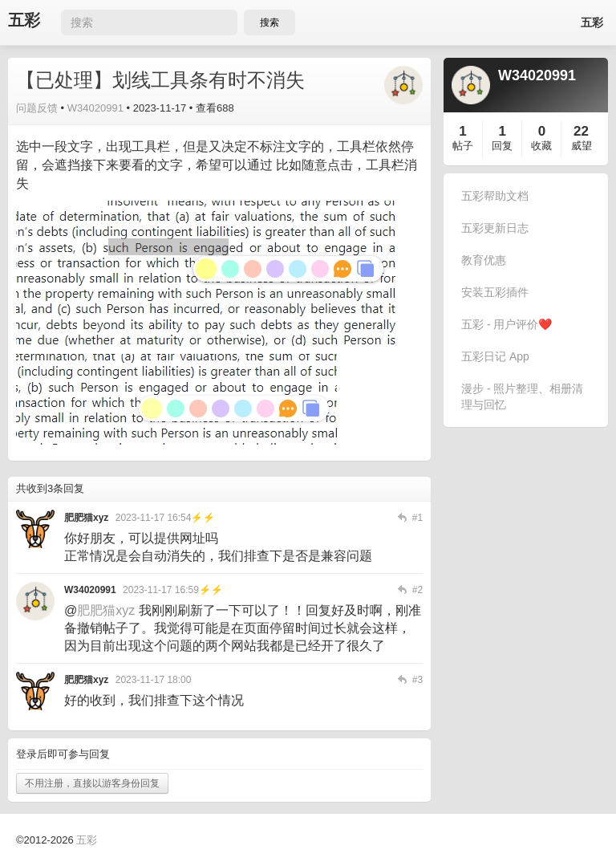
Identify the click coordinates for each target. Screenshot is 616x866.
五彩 (24, 20)
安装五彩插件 (495, 292)
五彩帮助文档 (495, 196)
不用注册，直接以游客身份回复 (92, 783)
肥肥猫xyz (106, 610)
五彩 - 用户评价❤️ (507, 324)
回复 (502, 146)
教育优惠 (484, 260)
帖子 (463, 146)
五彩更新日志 (495, 228)
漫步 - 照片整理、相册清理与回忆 (522, 396)
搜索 (269, 22)
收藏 (541, 146)
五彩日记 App (495, 356)
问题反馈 (37, 108)
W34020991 (95, 108)
